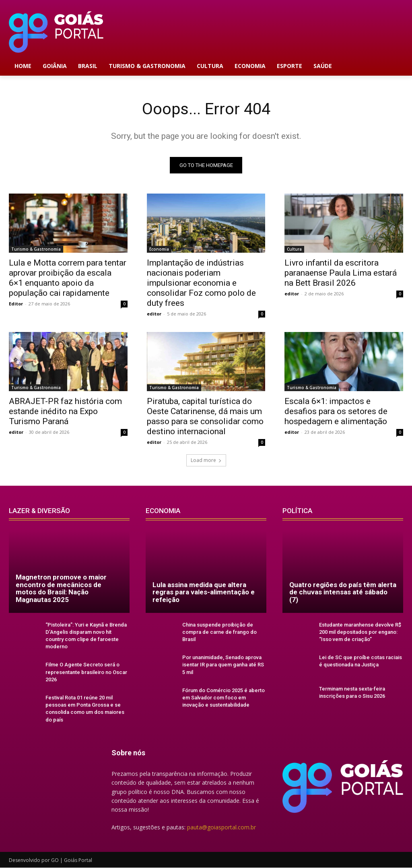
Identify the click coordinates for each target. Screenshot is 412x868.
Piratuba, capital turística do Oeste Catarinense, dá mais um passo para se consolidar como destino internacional (205, 417)
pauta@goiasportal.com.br (221, 827)
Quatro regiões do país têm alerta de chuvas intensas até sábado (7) (343, 592)
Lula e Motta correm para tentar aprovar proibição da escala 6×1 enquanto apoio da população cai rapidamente (68, 278)
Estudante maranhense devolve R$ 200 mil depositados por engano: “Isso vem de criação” (360, 632)
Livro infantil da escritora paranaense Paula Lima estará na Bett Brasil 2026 (341, 273)
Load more (206, 460)
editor (154, 314)
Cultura (294, 249)
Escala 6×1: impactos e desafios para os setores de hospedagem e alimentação (336, 412)
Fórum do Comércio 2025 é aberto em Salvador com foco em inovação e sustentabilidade (224, 698)
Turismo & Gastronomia (36, 249)
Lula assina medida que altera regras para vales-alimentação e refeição (204, 592)
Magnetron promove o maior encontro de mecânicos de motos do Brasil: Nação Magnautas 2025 (61, 589)
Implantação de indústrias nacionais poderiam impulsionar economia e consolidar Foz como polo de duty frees (201, 283)
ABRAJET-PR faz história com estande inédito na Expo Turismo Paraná (65, 412)
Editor (16, 304)
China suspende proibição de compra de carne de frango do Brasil (219, 632)
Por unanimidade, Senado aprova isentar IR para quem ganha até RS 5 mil (223, 665)
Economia (159, 249)
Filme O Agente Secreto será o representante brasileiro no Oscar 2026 (86, 672)
